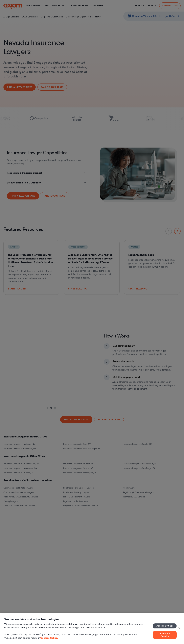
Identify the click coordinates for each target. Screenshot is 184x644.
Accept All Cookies (165, 635)
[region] (92, 628)
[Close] (179, 628)
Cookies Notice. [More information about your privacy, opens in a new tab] (49, 638)
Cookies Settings (165, 626)
